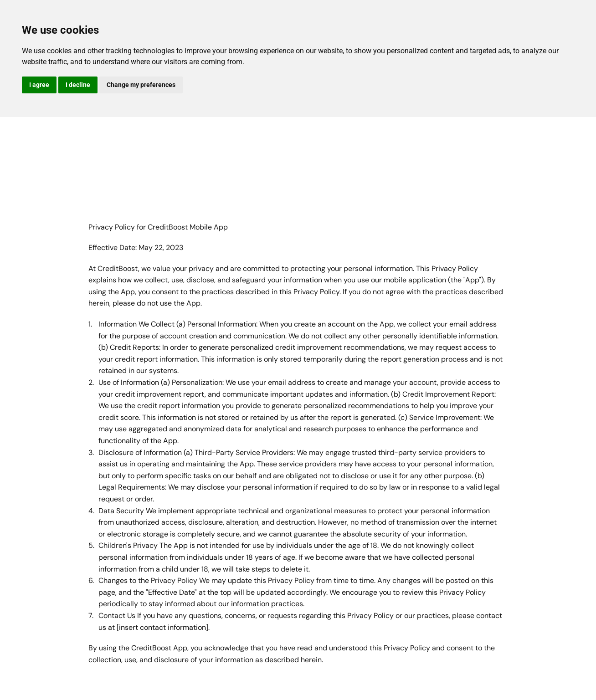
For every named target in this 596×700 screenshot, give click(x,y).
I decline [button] (78, 85)
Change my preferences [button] (141, 85)
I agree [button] (39, 85)
